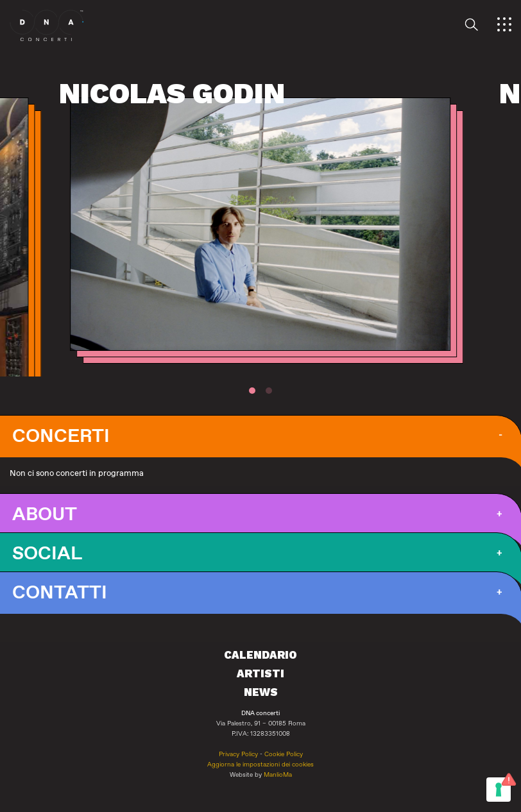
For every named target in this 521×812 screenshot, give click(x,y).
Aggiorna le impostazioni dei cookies (260, 765)
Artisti (260, 673)
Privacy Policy (238, 754)
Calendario (260, 655)
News (261, 692)
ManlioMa (278, 775)
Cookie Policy (284, 754)
